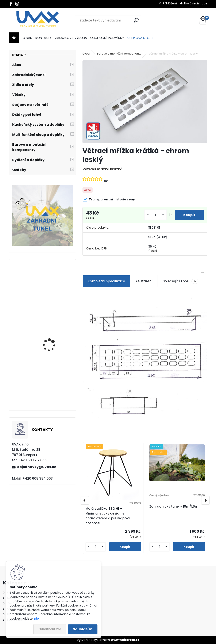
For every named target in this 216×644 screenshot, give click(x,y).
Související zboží (181, 281)
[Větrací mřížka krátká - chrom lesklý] (145, 102)
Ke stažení (144, 281)
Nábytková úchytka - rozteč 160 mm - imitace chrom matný (54, 389)
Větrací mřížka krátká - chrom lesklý (54, 341)
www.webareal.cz (125, 640)
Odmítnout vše (50, 629)
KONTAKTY (44, 38)
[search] (136, 20)
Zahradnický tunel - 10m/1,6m (174, 506)
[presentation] (85, 500)
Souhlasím (83, 629)
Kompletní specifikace (106, 281)
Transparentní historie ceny (109, 199)
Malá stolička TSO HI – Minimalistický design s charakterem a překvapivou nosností (108, 516)
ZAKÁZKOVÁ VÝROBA (71, 38)
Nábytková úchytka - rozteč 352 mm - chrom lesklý (54, 300)
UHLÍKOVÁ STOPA (140, 38)
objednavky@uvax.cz (36, 467)
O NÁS (27, 38)
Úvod (86, 54)
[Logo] (38, 20)
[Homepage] (14, 38)
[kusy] (155, 215)
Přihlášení (170, 3)
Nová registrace (196, 3)
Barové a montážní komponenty (119, 54)
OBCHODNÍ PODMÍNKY (107, 38)
